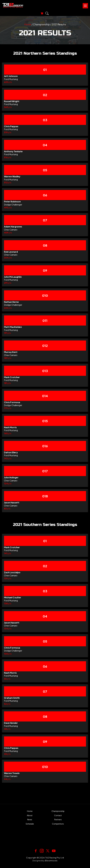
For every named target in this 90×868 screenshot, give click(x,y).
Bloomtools (51, 861)
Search (47, 13)
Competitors (58, 824)
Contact (58, 815)
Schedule (30, 824)
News (30, 820)
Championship (58, 811)
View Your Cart (41, 13)
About (30, 815)
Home (28, 24)
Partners (58, 820)
